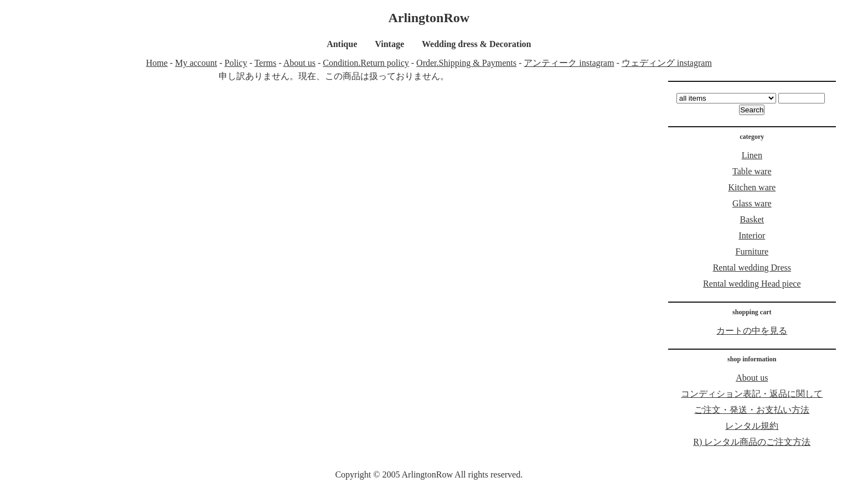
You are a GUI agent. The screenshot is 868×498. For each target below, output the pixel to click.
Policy (236, 63)
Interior (752, 235)
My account (196, 63)
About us (299, 63)
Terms (265, 63)
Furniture (752, 251)
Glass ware (752, 203)
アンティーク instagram (569, 63)
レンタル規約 (752, 426)
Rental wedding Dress (752, 268)
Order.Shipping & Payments (466, 63)
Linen (752, 155)
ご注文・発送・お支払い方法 (752, 410)
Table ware (752, 171)
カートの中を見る (752, 331)
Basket (752, 219)
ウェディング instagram (667, 63)
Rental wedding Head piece (752, 284)
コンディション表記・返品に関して (752, 394)
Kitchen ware (752, 187)
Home (157, 63)
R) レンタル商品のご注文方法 (752, 442)
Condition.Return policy (366, 63)
